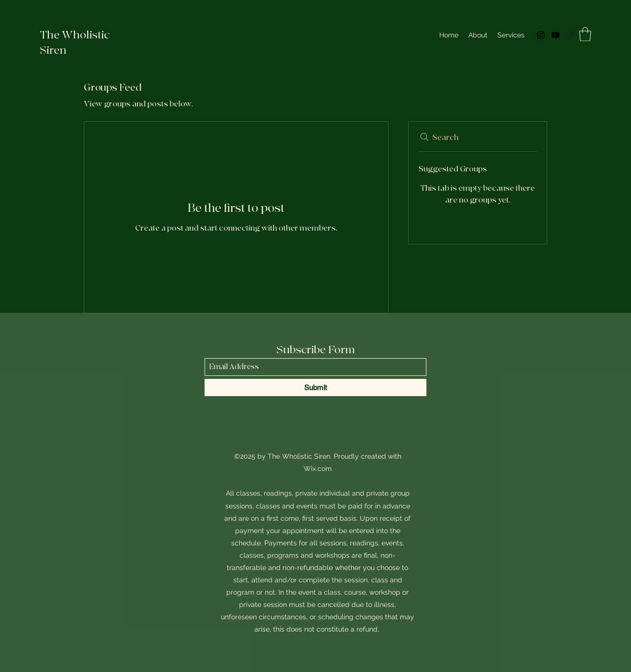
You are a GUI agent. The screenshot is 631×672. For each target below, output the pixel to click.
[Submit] (315, 387)
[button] (585, 34)
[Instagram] (541, 35)
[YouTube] (556, 35)
